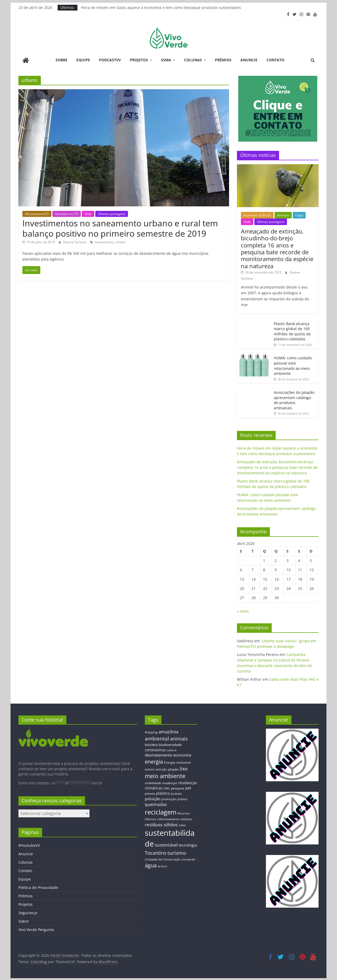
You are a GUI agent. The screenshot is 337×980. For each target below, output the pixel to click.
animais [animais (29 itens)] (179, 738)
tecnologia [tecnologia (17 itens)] (188, 845)
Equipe (83, 60)
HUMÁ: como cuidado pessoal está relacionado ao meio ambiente (293, 365)
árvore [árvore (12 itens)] (162, 866)
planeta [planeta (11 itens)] (150, 793)
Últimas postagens (112, 213)
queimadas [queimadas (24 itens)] (156, 804)
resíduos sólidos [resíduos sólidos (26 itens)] (161, 824)
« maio (243, 611)
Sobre (61, 60)
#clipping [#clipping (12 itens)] (151, 732)
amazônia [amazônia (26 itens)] (168, 731)
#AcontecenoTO (37, 213)
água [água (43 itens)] (151, 865)
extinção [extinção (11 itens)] (161, 769)
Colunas (193, 60)
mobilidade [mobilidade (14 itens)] (153, 782)
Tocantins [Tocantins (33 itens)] (156, 852)
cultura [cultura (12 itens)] (172, 749)
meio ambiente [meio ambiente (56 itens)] (165, 775)
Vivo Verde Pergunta (36, 929)
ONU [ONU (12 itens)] (167, 788)
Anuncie (249, 60)
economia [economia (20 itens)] (182, 754)
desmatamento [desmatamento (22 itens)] (158, 754)
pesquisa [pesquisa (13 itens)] (178, 788)
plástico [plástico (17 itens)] (163, 793)
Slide (88, 213)
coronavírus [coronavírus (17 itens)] (155, 749)
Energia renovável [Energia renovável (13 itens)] (177, 762)
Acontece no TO (67, 213)
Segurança (28, 912)
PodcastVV (110, 60)
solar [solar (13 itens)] (182, 824)
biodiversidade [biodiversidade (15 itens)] (170, 744)
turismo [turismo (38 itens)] (177, 852)
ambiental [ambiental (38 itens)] (157, 738)
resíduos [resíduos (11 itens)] (186, 819)
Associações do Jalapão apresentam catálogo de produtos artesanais (294, 400)
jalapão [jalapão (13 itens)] (173, 769)
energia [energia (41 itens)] (154, 761)
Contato (275, 60)
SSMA (166, 60)
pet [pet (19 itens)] (188, 787)
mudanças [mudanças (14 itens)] (170, 782)
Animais (283, 214)
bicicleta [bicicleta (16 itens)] (151, 744)
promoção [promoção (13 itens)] (169, 798)
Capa (299, 214)
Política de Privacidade (38, 887)
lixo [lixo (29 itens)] (184, 768)
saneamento (104, 242)
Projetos (139, 60)
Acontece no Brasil (257, 214)
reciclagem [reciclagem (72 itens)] (161, 811)
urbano (120, 242)
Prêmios (223, 60)
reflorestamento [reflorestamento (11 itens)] (168, 819)
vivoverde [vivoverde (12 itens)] (188, 859)
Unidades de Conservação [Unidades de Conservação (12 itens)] (163, 859)
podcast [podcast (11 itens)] (176, 793)
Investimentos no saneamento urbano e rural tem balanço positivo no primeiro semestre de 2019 (120, 228)
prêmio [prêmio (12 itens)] (182, 798)
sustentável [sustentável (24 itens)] (166, 844)
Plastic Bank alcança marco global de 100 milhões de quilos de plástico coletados (292, 331)
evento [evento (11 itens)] (150, 769)
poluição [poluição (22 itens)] (153, 798)
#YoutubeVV (29, 845)
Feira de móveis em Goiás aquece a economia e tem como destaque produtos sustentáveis (161, 8)
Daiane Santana (75, 242)
